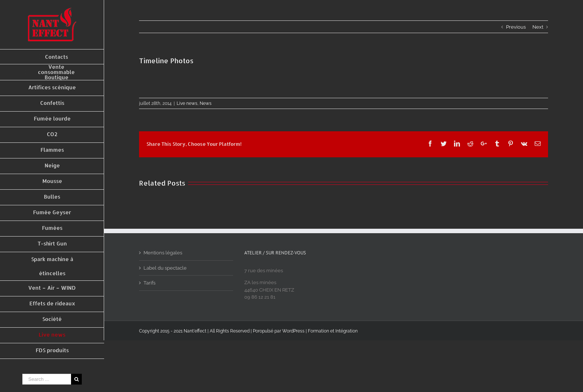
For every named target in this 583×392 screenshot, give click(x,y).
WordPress (293, 331)
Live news (187, 103)
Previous (516, 27)
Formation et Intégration (333, 331)
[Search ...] (47, 379)
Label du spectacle (165, 268)
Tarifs (149, 283)
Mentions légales (163, 253)
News (206, 103)
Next (538, 27)
